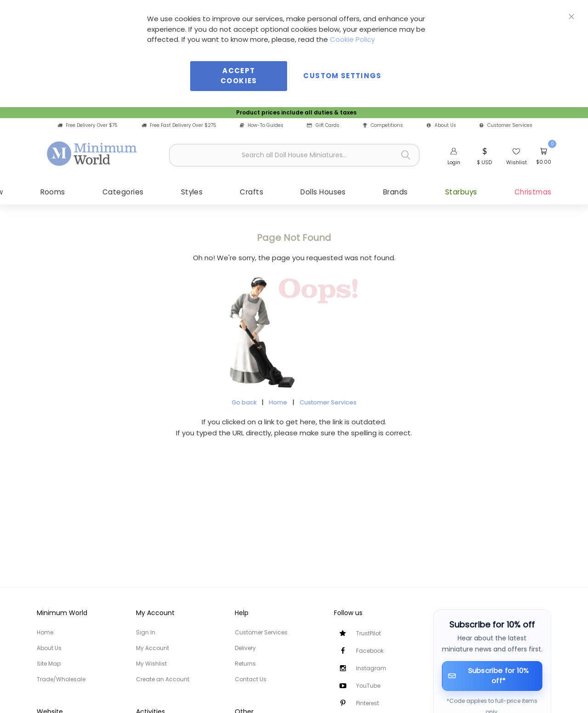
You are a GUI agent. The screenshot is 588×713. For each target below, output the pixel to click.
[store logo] (92, 154)
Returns (245, 664)
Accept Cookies (239, 76)
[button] (484, 155)
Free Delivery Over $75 (88, 125)
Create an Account (163, 679)
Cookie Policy (352, 39)
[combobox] (294, 155)
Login (454, 162)
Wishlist (517, 162)
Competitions (383, 125)
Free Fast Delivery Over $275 (179, 125)
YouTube (368, 686)
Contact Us (251, 679)
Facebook (370, 651)
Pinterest (367, 703)
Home (278, 403)
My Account (153, 648)
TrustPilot (368, 633)
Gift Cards (323, 125)
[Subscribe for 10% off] (492, 676)
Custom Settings (342, 76)
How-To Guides (262, 125)
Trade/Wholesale (61, 679)
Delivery (245, 648)
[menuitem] (63, 192)
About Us (441, 125)
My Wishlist (151, 664)
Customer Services (506, 125)
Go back (244, 403)
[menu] (294, 192)
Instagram (371, 668)
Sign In (146, 632)
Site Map (49, 664)
